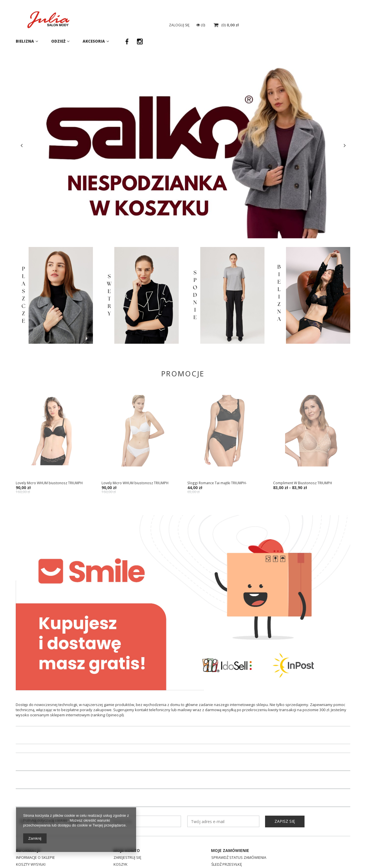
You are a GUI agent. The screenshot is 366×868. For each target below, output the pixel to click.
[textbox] (202, 26)
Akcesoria (94, 41)
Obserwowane (128, 854)
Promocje (183, 373)
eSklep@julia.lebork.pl (330, 12)
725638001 (281, 12)
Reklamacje (222, 854)
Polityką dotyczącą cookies (45, 820)
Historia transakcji (132, 860)
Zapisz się (285, 803)
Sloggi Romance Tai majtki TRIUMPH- (217, 483)
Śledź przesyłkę (227, 847)
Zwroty (219, 860)
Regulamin (26, 860)
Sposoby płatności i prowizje (44, 854)
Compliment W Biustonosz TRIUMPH (303, 483)
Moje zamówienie (230, 832)
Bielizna (25, 41)
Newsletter (50, 803)
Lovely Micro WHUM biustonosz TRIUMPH (49, 483)
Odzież (58, 41)
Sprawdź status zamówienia (239, 840)
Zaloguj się (291, 25)
